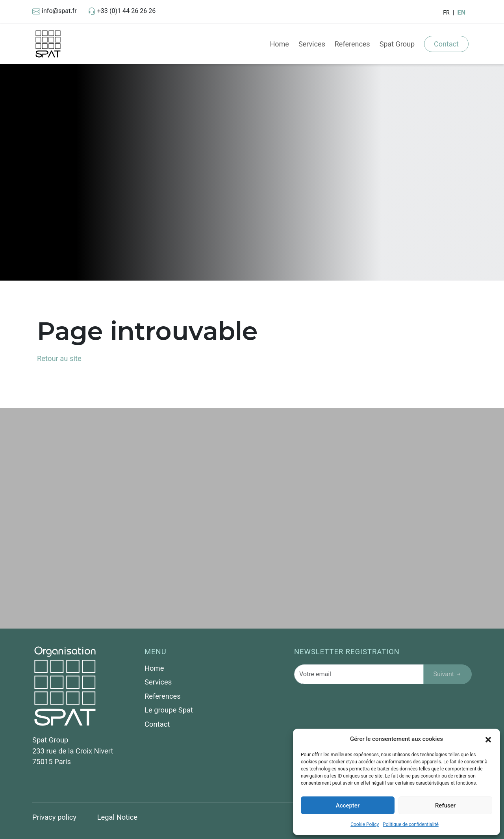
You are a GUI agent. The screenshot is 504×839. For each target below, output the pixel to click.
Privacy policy (55, 817)
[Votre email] (359, 674)
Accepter (348, 806)
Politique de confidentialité (411, 824)
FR (446, 13)
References (352, 44)
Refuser (445, 806)
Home (279, 44)
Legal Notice (118, 817)
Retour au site (59, 358)
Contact (446, 44)
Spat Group (397, 44)
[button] (488, 739)
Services (312, 44)
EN (461, 12)
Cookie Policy (365, 824)
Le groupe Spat (169, 710)
